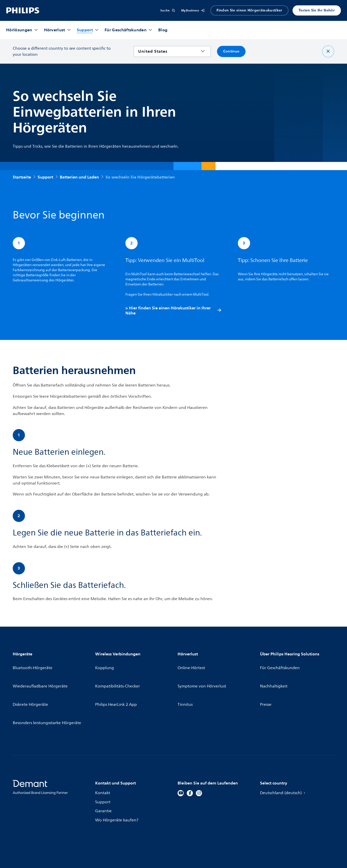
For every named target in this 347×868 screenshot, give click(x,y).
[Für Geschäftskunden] (126, 30)
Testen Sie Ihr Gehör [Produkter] (317, 10)
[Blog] (163, 30)
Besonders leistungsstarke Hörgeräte (48, 693)
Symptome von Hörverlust (203, 674)
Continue (231, 51)
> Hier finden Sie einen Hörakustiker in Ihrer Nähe (174, 311)
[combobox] (169, 51)
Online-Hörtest (192, 665)
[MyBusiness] (193, 10)
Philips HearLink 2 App (117, 683)
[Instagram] (199, 758)
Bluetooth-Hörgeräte (33, 665)
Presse (266, 683)
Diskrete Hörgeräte (31, 683)
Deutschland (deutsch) (284, 758)
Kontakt (103, 758)
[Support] (85, 30)
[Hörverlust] (55, 30)
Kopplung (105, 665)
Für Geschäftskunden (281, 665)
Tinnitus (185, 683)
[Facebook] (190, 758)
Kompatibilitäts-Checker (118, 674)
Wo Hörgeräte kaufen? (118, 786)
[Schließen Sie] (328, 51)
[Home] (23, 10)
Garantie (104, 776)
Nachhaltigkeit (274, 674)
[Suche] (168, 10)
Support (103, 767)
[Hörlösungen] (19, 30)
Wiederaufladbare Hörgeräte (41, 674)
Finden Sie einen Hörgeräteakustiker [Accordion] (249, 10)
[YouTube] (181, 758)
